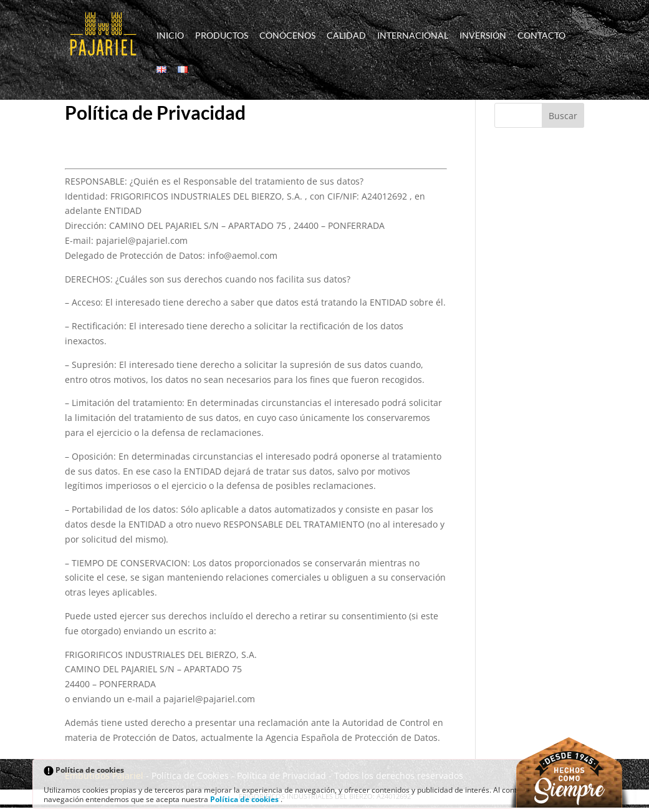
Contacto (541, 36)
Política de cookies (245, 799)
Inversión (483, 36)
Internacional (413, 36)
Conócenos (287, 36)
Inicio (170, 36)
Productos (222, 36)
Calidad (346, 36)
